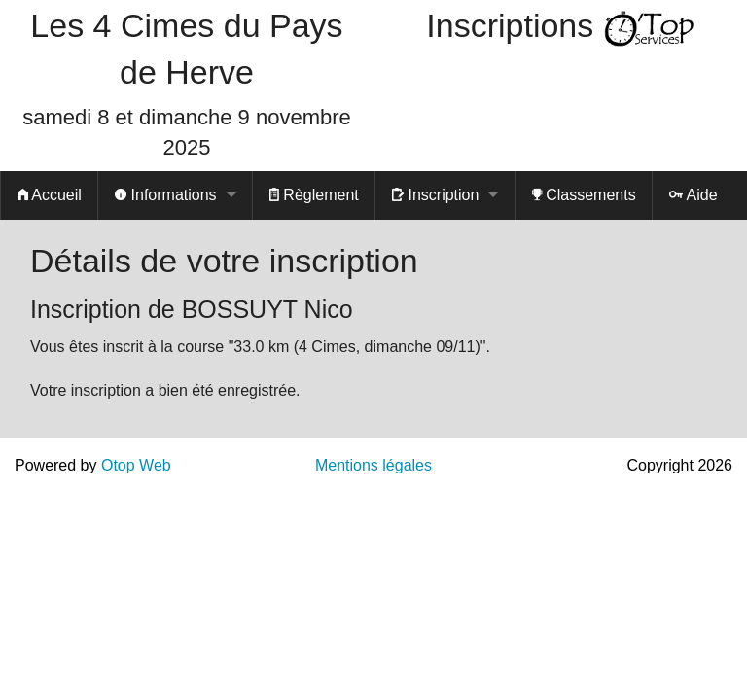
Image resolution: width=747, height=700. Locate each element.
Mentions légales (373, 465)
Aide (694, 195)
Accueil (50, 195)
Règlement (314, 195)
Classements (584, 195)
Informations (165, 195)
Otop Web (136, 465)
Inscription (435, 195)
